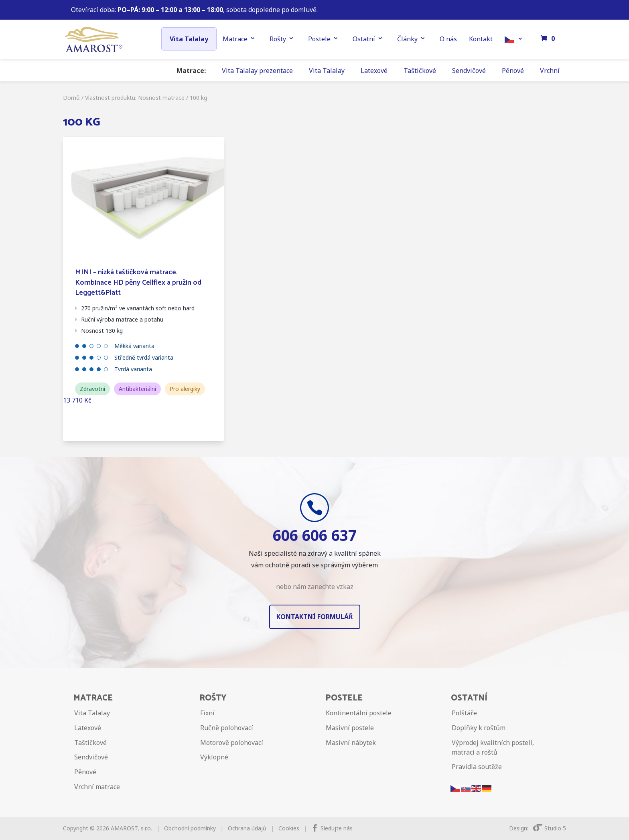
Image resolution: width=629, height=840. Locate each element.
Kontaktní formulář (315, 617)
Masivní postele (350, 728)
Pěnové (513, 71)
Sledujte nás (337, 828)
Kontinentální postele (359, 713)
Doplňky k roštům (479, 728)
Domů (71, 98)
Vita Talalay (189, 39)
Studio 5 (550, 828)
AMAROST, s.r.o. (131, 828)
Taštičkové (420, 71)
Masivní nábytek (351, 743)
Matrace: (191, 71)
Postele (319, 39)
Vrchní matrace (97, 787)
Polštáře (464, 713)
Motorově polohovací (232, 743)
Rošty (278, 39)
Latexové (374, 71)
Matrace (235, 39)
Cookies (289, 828)
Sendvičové (469, 71)
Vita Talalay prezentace (257, 71)
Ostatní (364, 39)
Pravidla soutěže (477, 767)
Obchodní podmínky (190, 828)
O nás (448, 39)
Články (407, 39)
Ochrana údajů (247, 828)
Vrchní (550, 71)
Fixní (207, 713)
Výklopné (214, 757)
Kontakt (481, 39)
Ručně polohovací (227, 728)
